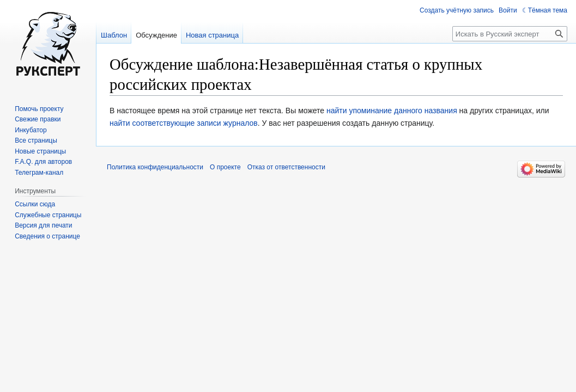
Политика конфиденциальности (155, 167)
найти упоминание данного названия (392, 111)
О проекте (225, 167)
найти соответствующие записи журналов (184, 123)
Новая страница (212, 35)
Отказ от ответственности (286, 167)
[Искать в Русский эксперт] (510, 34)
